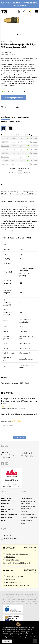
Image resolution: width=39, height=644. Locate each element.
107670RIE (5, 157)
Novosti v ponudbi (26, 520)
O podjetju (24, 512)
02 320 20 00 (11, 579)
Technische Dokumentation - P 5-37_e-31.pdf (15, 383)
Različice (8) (6, 117)
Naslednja (27, 172)
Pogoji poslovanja (26, 498)
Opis (13, 117)
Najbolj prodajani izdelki (28, 514)
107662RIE (5, 142)
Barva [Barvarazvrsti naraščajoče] (14, 135)
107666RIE (5, 149)
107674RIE (5, 164)
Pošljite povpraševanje (14, 98)
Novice (23, 523)
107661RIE (5, 138)
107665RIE (5, 146)
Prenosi (4, 121)
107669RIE (5, 153)
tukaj (30, 634)
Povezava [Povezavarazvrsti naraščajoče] (22, 135)
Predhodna (13, 172)
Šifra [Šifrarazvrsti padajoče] (3, 135)
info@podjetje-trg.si (30, 456)
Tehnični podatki (23, 117)
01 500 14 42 (28, 453)
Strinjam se (7, 641)
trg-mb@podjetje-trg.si (14, 582)
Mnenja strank (14, 121)
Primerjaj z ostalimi (12, 107)
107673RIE (5, 160)
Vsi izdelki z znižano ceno (29, 517)
